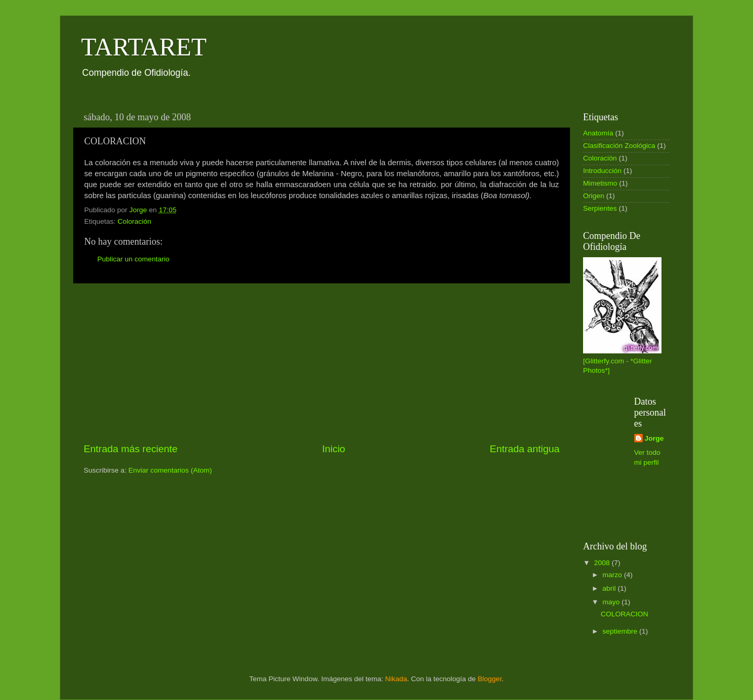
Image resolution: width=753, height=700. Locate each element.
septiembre (621, 631)
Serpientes (600, 208)
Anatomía (598, 133)
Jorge (654, 438)
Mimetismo (600, 183)
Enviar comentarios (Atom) (170, 470)
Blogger (490, 679)
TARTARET (144, 47)
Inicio (334, 449)
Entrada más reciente (131, 449)
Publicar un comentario (133, 259)
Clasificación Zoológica (619, 146)
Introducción (602, 171)
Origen (594, 196)
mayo (612, 602)
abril (610, 588)
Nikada (396, 679)
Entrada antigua (525, 449)
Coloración (135, 221)
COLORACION (625, 614)
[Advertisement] (322, 363)
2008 (603, 563)
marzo (613, 575)
